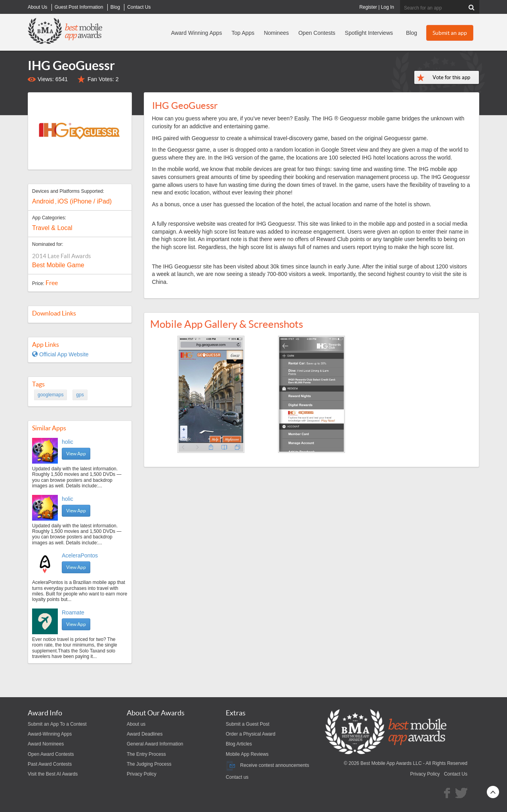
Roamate (73, 612)
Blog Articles (239, 744)
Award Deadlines (145, 734)
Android (43, 201)
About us (136, 724)
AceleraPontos (80, 555)
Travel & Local (52, 228)
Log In (388, 7)
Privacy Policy (142, 774)
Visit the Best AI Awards (53, 774)
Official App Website (60, 354)
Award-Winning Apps (50, 734)
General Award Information (155, 744)
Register (368, 7)
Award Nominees (46, 744)
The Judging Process (149, 764)
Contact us (237, 777)
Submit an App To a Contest (57, 724)
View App (76, 454)
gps (80, 395)
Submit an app (450, 33)
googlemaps (51, 395)
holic (68, 442)
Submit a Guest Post (248, 724)
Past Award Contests (50, 764)
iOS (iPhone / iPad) (85, 201)
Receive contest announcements (267, 765)
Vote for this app (451, 77)
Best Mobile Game (58, 265)
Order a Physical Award (251, 734)
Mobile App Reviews (247, 754)
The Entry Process (146, 754)
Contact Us (456, 774)
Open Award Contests (51, 754)
